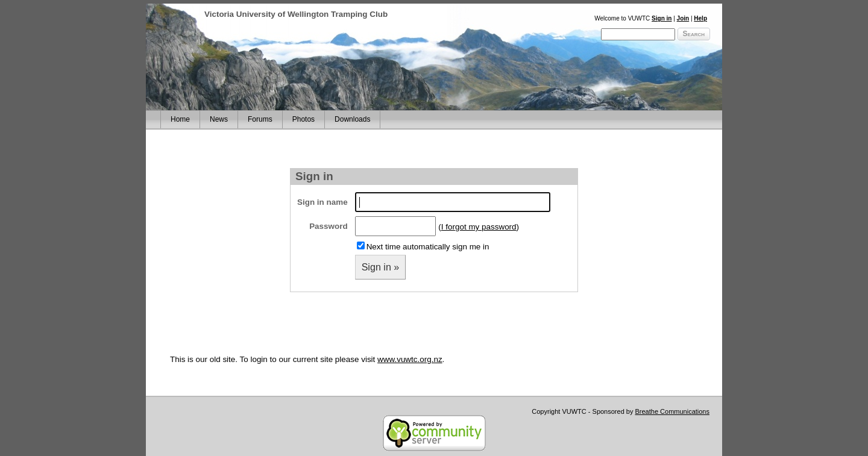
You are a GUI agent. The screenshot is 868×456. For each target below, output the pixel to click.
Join (683, 18)
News (219, 119)
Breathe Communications (672, 411)
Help (700, 18)
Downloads (352, 119)
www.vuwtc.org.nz (410, 359)
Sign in (662, 18)
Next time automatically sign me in (428, 247)
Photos (303, 119)
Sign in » (381, 267)
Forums (260, 119)
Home (180, 119)
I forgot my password (479, 227)
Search (694, 34)
